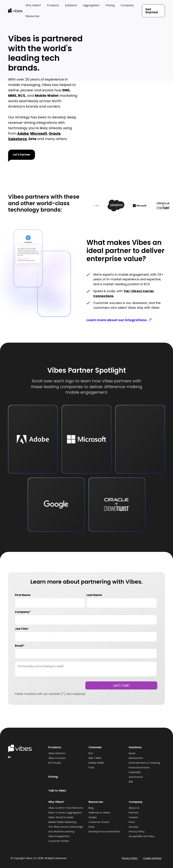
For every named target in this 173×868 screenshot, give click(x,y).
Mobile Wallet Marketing (62, 822)
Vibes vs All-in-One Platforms (66, 808)
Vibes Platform (57, 753)
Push (91, 768)
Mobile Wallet (96, 763)
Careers (133, 817)
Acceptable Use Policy (142, 836)
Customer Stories (59, 841)
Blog (91, 808)
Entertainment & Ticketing (144, 763)
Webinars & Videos (100, 813)
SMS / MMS (95, 758)
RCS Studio (55, 763)
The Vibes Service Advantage (66, 827)
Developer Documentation (104, 832)
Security (134, 827)
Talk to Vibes (57, 791)
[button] (33, 5)
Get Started (151, 11)
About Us (134, 808)
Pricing (53, 777)
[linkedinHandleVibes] (9, 757)
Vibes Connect (57, 758)
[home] (15, 11)
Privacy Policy (137, 832)
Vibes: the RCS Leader (61, 817)
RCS (91, 753)
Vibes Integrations (59, 836)
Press (92, 827)
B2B (131, 782)
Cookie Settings (152, 858)
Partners (134, 813)
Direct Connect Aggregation (65, 813)
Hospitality (135, 772)
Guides (93, 817)
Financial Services (139, 768)
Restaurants (136, 758)
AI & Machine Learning (61, 832)
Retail (132, 753)
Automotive (136, 777)
